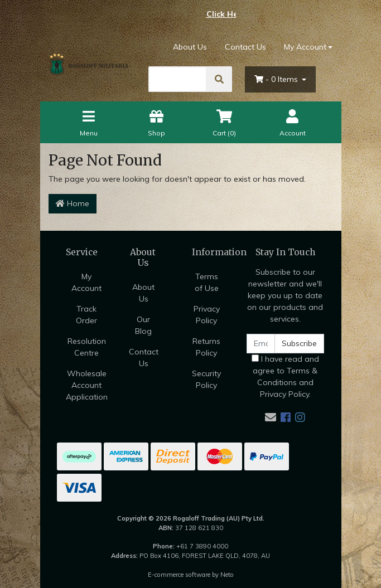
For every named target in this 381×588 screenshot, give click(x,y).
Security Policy (206, 379)
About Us (190, 47)
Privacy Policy (207, 315)
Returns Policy (206, 347)
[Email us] (271, 417)
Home (73, 203)
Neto (227, 575)
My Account (86, 282)
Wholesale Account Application (87, 385)
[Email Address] (261, 344)
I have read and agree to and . (285, 376)
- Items (277, 79)
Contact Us (245, 47)
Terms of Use (207, 282)
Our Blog (143, 325)
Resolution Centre (87, 347)
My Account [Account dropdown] (305, 47)
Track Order (86, 315)
